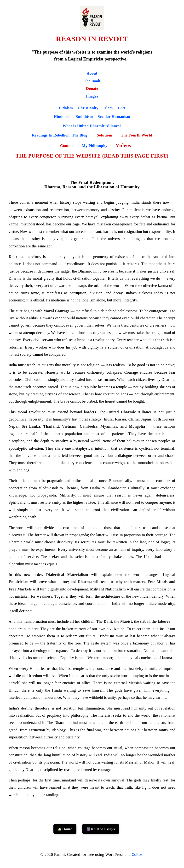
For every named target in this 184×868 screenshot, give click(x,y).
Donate (92, 89)
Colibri (138, 854)
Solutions (105, 135)
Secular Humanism (114, 117)
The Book (92, 81)
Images (92, 96)
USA (122, 108)
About (92, 73)
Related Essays (101, 829)
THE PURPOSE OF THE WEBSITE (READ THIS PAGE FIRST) (92, 156)
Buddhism (84, 117)
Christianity (88, 108)
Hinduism (62, 117)
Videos (123, 145)
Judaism (66, 108)
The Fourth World (136, 135)
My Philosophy (95, 146)
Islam (108, 108)
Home (65, 829)
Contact (67, 146)
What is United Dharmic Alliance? (92, 126)
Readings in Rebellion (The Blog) (61, 135)
